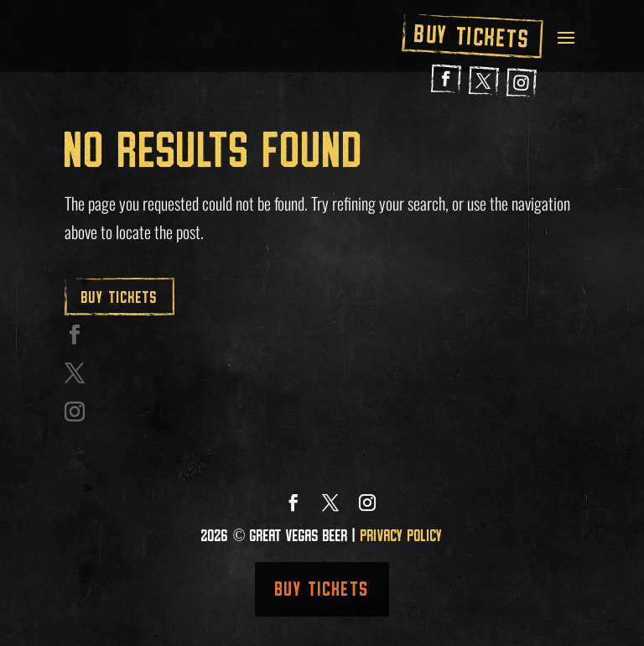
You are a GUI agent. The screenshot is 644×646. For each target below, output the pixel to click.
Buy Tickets (473, 36)
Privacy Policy (402, 535)
